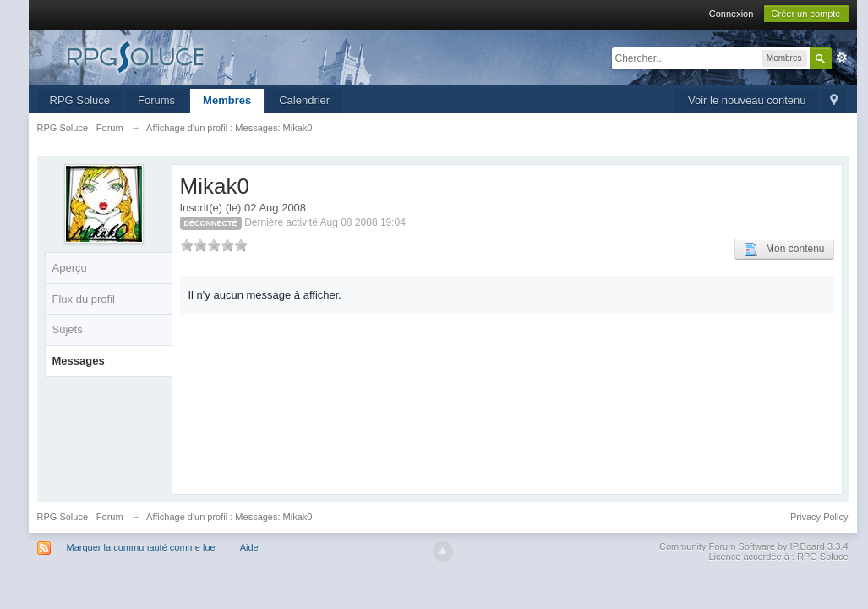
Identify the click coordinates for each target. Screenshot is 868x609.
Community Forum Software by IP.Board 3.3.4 (754, 546)
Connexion (732, 14)
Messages (79, 361)
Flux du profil (84, 299)
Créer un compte (806, 14)
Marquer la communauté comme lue (141, 547)
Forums (156, 100)
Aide (249, 547)
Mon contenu (784, 250)
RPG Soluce (80, 100)
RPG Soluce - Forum (80, 517)
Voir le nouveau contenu (747, 100)
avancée (842, 58)
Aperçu (70, 268)
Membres (227, 100)
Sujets (68, 329)
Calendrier (304, 100)
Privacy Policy (819, 517)
